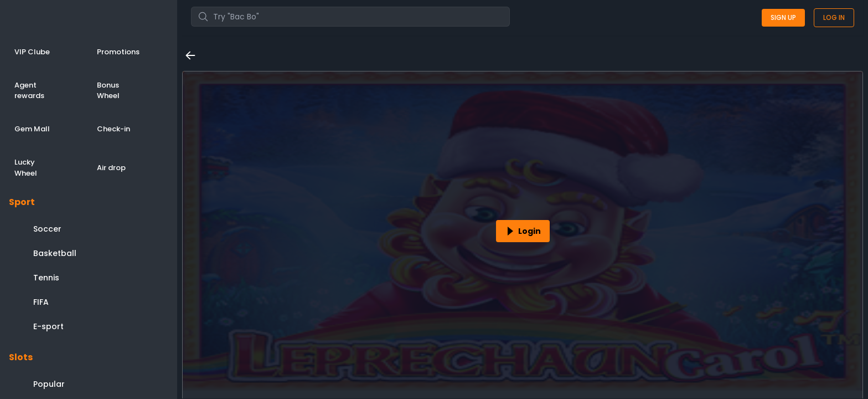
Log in (834, 17)
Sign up (783, 17)
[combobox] (350, 17)
